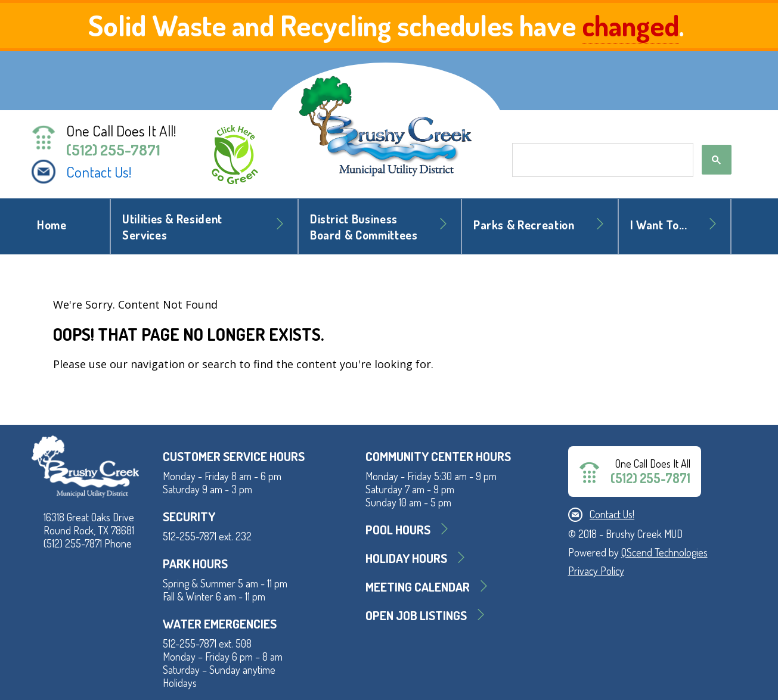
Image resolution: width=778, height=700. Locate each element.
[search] (602, 160)
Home (52, 225)
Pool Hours (398, 529)
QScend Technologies (664, 552)
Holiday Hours (406, 558)
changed (630, 25)
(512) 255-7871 (113, 150)
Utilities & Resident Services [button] (172, 227)
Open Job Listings (416, 615)
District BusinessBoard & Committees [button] (364, 227)
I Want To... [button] (659, 225)
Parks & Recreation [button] (524, 225)
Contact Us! (99, 172)
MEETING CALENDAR (418, 587)
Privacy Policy (596, 571)
